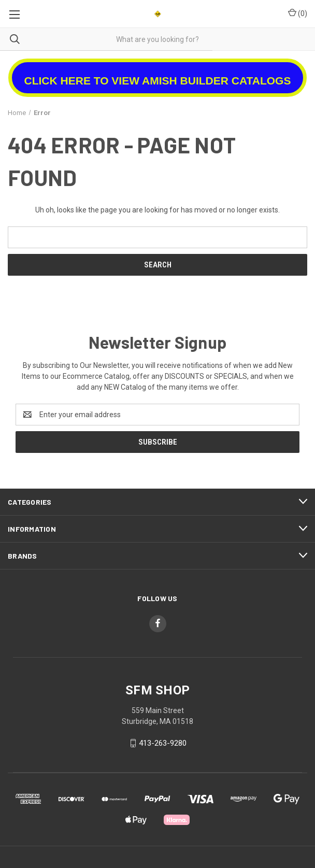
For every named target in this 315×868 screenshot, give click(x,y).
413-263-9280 (163, 743)
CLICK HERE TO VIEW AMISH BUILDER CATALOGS (158, 81)
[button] (158, 74)
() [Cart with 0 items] (298, 13)
